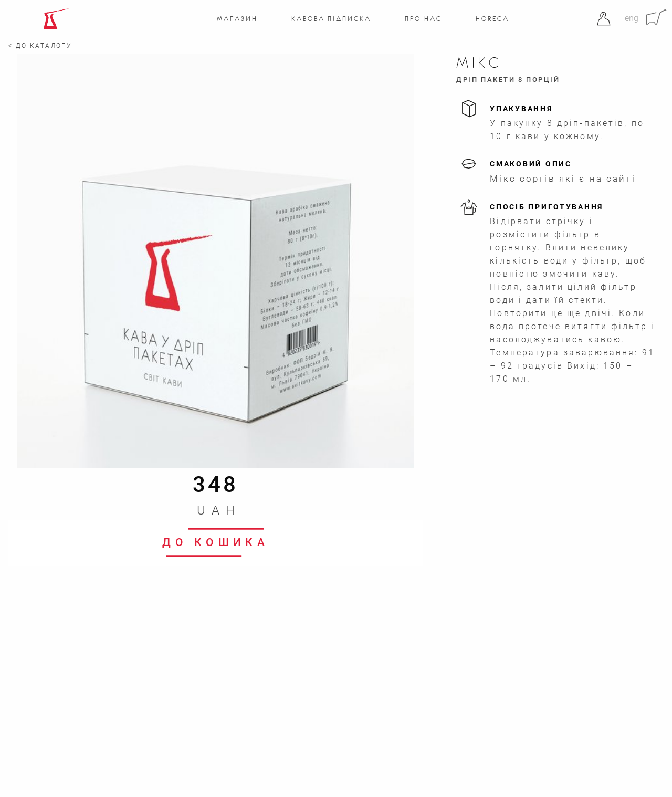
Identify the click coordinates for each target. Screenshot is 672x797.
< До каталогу (40, 46)
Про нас (423, 19)
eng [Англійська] (632, 18)
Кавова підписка (331, 19)
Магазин (237, 19)
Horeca (492, 19)
